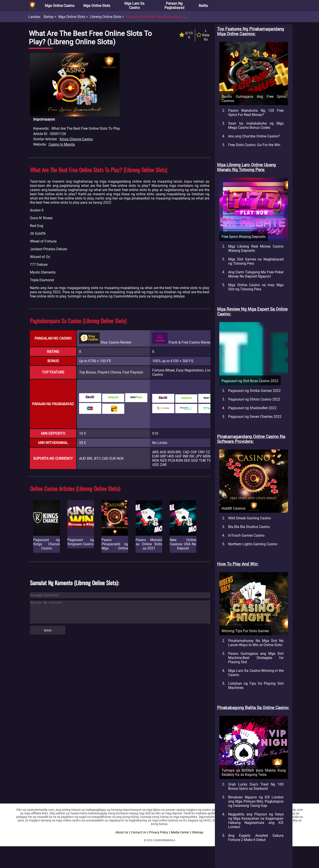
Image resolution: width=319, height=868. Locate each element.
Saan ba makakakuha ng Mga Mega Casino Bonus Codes (256, 125)
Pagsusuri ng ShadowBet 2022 (252, 408)
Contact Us (139, 832)
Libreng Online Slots (105, 17)
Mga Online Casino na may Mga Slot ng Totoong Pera (256, 287)
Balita (203, 6)
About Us (122, 832)
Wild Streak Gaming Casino (250, 518)
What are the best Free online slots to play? (161, 17)
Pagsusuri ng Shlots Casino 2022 (254, 399)
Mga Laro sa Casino (134, 6)
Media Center (180, 832)
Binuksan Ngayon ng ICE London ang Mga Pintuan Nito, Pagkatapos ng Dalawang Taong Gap (256, 801)
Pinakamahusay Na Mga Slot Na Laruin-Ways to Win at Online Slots (256, 643)
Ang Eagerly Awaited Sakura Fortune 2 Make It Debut (256, 838)
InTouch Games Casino (246, 535)
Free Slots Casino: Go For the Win (254, 145)
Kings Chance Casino (76, 139)
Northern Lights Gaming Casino (253, 544)
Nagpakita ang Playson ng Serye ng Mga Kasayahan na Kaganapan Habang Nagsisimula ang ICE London (256, 821)
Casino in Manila (62, 144)
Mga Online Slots (97, 6)
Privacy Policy (159, 832)
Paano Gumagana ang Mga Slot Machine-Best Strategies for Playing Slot (256, 658)
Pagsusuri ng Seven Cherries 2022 (255, 417)
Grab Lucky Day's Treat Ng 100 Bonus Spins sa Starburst (256, 786)
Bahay (49, 17)
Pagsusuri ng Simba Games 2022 (254, 391)
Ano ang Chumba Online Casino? (254, 136)
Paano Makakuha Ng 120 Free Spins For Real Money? (256, 113)
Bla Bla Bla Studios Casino (249, 527)
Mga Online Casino (60, 6)
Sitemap (198, 832)
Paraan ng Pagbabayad (174, 6)
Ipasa (48, 630)
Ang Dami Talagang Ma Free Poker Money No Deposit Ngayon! (256, 274)
